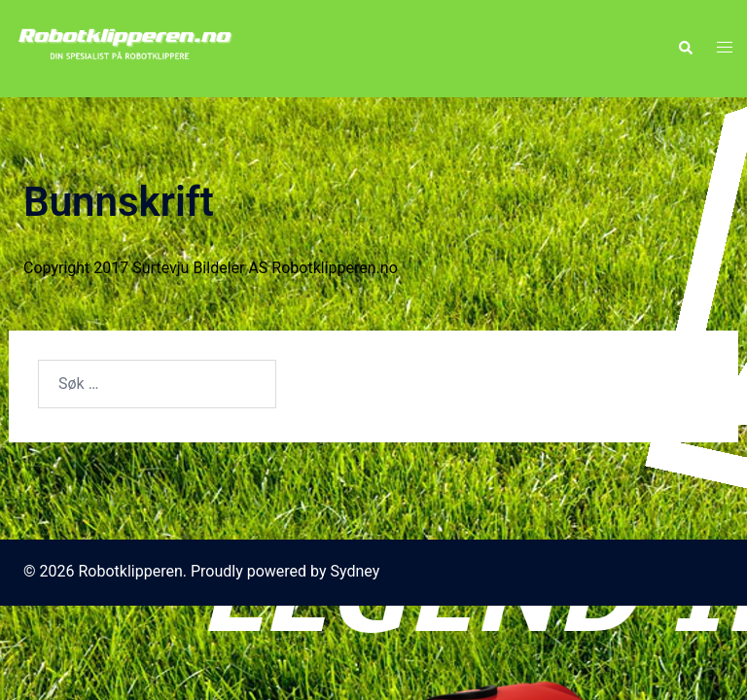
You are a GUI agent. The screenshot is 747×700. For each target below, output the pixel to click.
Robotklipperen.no (334, 268)
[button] (685, 49)
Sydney (356, 571)
